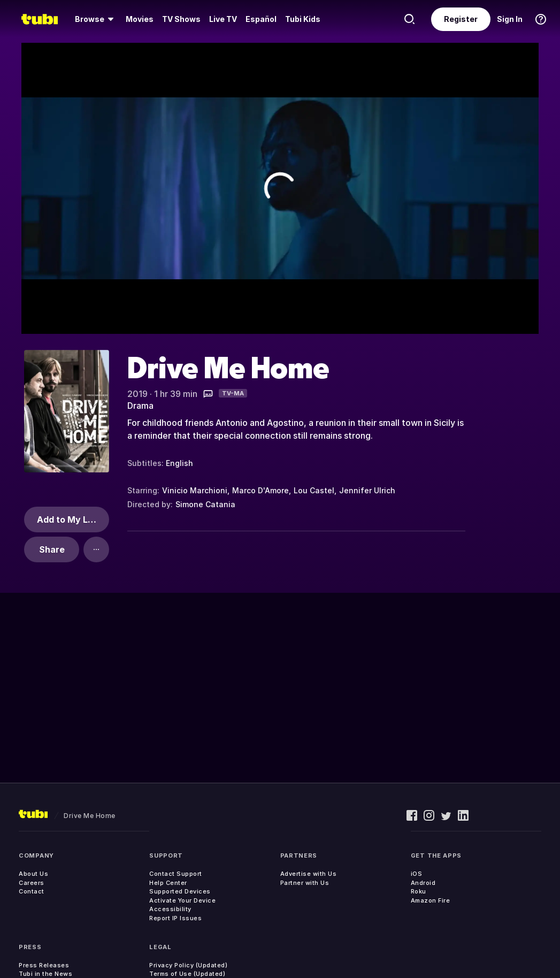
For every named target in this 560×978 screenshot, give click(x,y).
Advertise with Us (309, 874)
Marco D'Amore (260, 490)
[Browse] (96, 19)
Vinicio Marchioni (195, 490)
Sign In (510, 19)
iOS (417, 874)
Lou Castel (314, 490)
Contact (32, 891)
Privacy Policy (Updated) (188, 965)
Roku (419, 891)
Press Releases (44, 965)
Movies (140, 19)
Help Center (168, 883)
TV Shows (181, 19)
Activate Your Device (182, 900)
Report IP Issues (175, 918)
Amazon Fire (431, 900)
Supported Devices (180, 891)
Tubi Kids (303, 19)
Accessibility (170, 909)
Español (261, 19)
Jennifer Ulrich (367, 490)
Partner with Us (305, 883)
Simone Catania (205, 504)
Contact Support (176, 874)
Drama (140, 406)
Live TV (223, 19)
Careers (32, 883)
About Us (33, 874)
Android (423, 883)
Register (461, 19)
